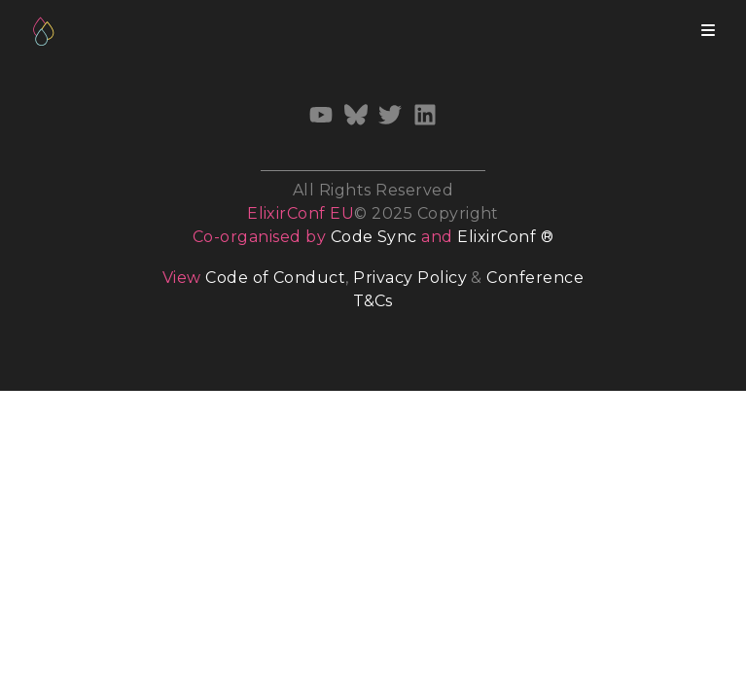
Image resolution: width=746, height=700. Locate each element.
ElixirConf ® (505, 237)
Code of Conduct (275, 278)
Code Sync (374, 237)
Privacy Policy (410, 278)
